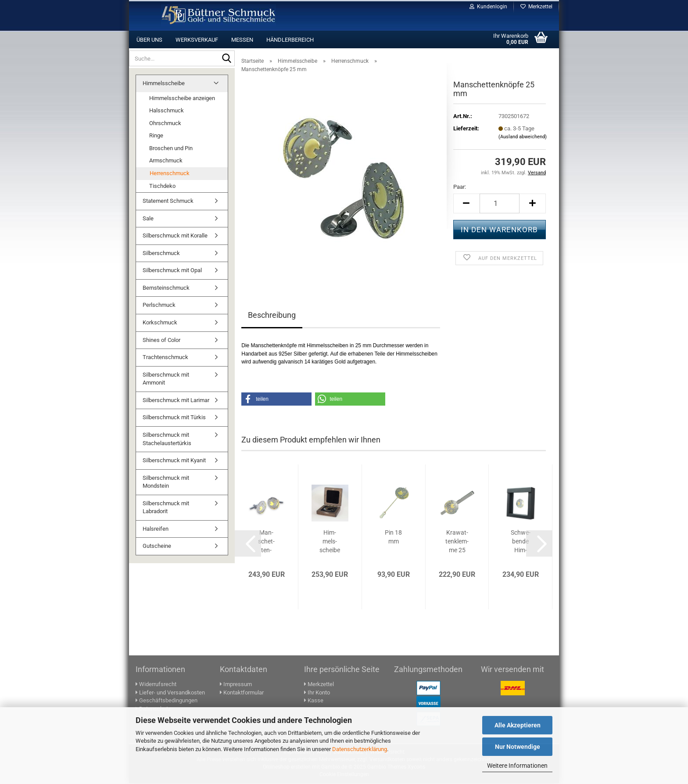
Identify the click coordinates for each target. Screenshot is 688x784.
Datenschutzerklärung (360, 749)
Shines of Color (161, 341)
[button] (466, 204)
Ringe (156, 136)
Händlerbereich (290, 40)
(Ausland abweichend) (523, 138)
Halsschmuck (167, 111)
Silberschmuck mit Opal (172, 271)
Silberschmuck (161, 254)
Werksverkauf (197, 40)
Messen (242, 40)
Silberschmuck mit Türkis (174, 418)
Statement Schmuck (168, 202)
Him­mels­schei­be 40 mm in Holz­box (330, 543)
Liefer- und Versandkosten (170, 693)
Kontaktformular (242, 693)
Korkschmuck (160, 323)
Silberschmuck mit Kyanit (174, 461)
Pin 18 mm (393, 538)
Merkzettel (536, 7)
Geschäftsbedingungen (167, 701)
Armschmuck (166, 161)
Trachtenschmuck (165, 358)
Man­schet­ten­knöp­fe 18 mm (267, 543)
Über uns (149, 40)
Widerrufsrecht (156, 685)
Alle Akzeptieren (518, 725)
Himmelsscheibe (164, 84)
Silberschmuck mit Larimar (176, 401)
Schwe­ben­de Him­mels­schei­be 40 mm (521, 543)
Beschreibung (272, 316)
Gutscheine (157, 547)
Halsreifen (156, 530)
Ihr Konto (317, 693)
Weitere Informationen (517, 766)
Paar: (460, 188)
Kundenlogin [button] (488, 7)
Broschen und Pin (171, 149)
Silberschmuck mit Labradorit (166, 508)
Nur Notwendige (518, 747)
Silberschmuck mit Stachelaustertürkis (167, 440)
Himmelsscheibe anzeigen (182, 99)
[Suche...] (226, 59)
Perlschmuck (159, 306)
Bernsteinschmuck (166, 289)
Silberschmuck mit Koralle (175, 236)
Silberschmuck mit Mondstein (166, 483)
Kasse (314, 701)
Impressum (236, 685)
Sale (148, 219)
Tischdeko (162, 187)
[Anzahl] (500, 204)
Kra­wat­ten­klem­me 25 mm (457, 543)
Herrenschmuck (170, 174)
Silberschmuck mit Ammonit (166, 380)
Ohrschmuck (165, 124)
